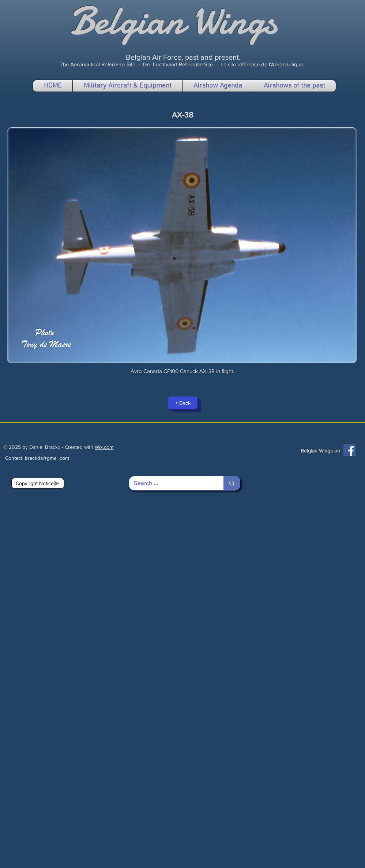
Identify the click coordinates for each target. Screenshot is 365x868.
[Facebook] (349, 450)
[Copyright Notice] (38, 483)
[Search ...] (171, 483)
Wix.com (104, 447)
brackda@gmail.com (47, 458)
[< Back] (183, 403)
